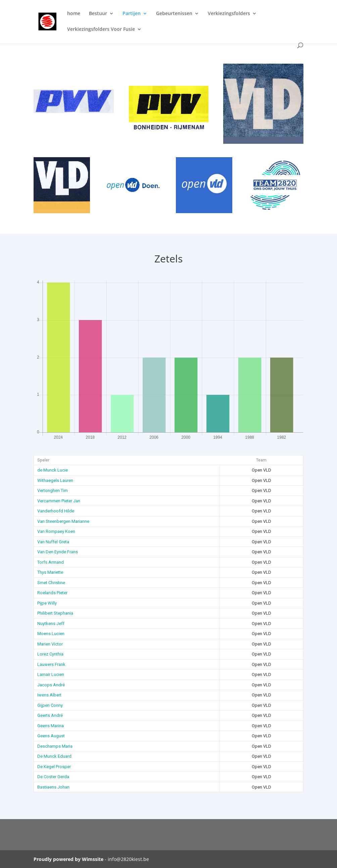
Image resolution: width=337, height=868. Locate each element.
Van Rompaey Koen (56, 531)
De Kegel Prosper (54, 767)
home (74, 14)
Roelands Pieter (52, 593)
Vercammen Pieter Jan (59, 501)
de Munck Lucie (53, 470)
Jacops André (51, 685)
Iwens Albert (49, 695)
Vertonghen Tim (53, 490)
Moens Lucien (51, 634)
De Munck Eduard (54, 756)
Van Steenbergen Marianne (63, 521)
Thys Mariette (50, 572)
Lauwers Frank (51, 664)
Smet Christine (51, 583)
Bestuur (98, 14)
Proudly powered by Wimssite (68, 859)
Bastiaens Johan (53, 787)
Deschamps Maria (55, 746)
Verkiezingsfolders (229, 14)
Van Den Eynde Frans (58, 552)
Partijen (132, 14)
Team (261, 460)
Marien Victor (50, 644)
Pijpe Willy (47, 603)
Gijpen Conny (50, 705)
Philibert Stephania (55, 613)
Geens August (51, 736)
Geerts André (50, 715)
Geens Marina (51, 726)
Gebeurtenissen (174, 14)
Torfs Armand (51, 562)
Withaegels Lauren (55, 480)
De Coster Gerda (53, 777)
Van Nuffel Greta (53, 542)
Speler (43, 460)
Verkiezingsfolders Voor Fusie (101, 29)
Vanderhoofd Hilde (56, 511)
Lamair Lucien (51, 674)
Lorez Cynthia (50, 654)
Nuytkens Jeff (51, 624)
